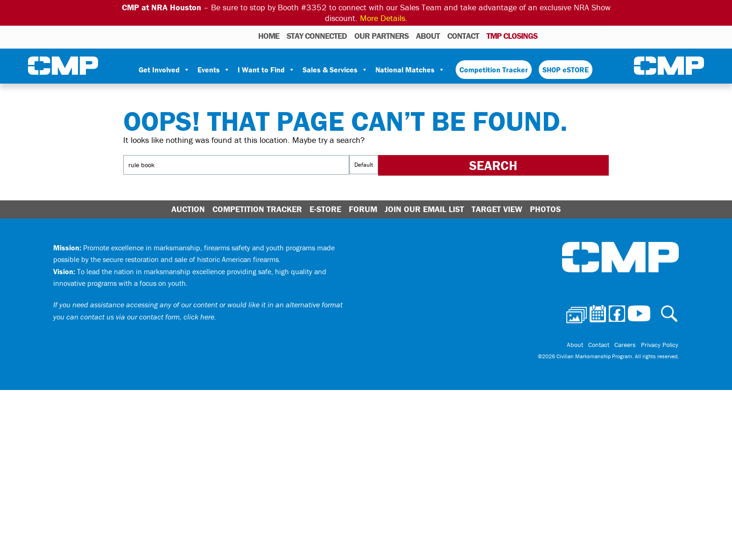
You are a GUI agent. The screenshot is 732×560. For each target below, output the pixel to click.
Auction (188, 209)
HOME (269, 36)
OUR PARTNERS (381, 36)
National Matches (410, 70)
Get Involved (164, 70)
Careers (626, 345)
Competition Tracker (494, 70)
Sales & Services (335, 70)
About (428, 36)
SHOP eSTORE (566, 70)
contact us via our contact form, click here (147, 317)
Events (214, 70)
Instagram (588, 35)
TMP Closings (512, 36)
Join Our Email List (424, 209)
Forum (363, 209)
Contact (463, 36)
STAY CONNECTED (317, 36)
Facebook (576, 35)
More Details (383, 18)
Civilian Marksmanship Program (63, 66)
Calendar (563, 35)
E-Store (325, 209)
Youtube (602, 35)
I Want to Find (266, 70)
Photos (548, 35)
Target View (497, 209)
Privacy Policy (660, 345)
